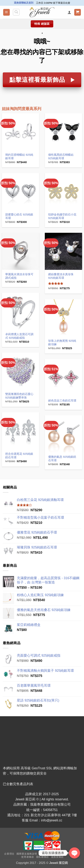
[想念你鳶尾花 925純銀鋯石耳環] (21, 431)
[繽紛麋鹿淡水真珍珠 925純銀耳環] (63, 251)
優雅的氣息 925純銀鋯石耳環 (62, 458)
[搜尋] (16, 12)
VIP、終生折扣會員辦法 (65, 854)
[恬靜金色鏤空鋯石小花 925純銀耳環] (63, 192)
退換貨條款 (57, 857)
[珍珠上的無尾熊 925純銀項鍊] (63, 318)
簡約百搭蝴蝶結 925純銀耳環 (19, 156)
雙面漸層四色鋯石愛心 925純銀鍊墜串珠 (19, 396)
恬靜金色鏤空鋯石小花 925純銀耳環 (62, 216)
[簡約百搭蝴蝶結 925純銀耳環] (21, 132)
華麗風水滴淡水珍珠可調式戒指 (19, 276)
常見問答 (44, 854)
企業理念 (9, 854)
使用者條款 (28, 857)
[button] (6, 12)
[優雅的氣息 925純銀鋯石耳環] (63, 434)
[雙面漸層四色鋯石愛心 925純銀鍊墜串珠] (21, 371)
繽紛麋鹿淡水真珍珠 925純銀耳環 (61, 276)
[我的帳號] (69, 12)
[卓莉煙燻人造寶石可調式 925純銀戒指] (21, 311)
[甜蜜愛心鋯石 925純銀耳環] (21, 192)
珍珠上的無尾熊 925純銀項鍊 (62, 342)
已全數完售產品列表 (18, 784)
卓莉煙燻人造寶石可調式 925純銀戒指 (19, 336)
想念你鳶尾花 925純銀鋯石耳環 (19, 456)
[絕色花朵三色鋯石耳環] (63, 378)
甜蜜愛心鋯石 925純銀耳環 (19, 216)
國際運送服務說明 (27, 854)
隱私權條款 (43, 857)
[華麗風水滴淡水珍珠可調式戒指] (21, 251)
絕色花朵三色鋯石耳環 (62, 400)
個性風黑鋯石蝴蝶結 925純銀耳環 (61, 156)
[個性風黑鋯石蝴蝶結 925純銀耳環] (63, 132)
